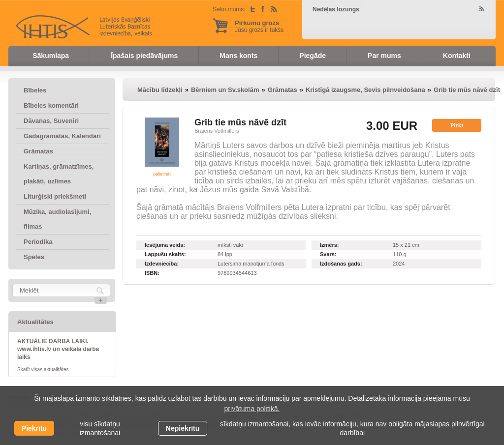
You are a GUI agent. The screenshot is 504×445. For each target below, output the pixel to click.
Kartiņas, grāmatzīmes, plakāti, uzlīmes (59, 174)
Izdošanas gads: (341, 264)
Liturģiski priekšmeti (55, 196)
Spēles (34, 257)
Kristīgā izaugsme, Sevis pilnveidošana (365, 90)
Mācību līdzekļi (160, 90)
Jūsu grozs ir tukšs (259, 26)
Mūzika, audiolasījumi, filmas (57, 219)
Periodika (38, 242)
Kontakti (457, 56)
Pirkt (457, 125)
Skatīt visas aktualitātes (43, 370)
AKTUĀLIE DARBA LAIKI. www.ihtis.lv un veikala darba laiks (58, 349)
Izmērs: (330, 245)
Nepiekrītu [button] (183, 428)
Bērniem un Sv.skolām (225, 90)
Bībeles (35, 90)
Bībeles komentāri (51, 105)
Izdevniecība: (162, 264)
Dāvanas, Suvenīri (51, 121)
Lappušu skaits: (165, 254)
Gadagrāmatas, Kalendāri (62, 136)
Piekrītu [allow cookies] (34, 428)
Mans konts (238, 56)
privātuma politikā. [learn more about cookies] (252, 409)
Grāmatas (38, 151)
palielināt (162, 174)
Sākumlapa (51, 56)
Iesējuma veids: (165, 245)
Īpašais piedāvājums (144, 56)
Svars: (328, 254)
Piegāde (313, 56)
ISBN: (152, 273)
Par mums (384, 56)
